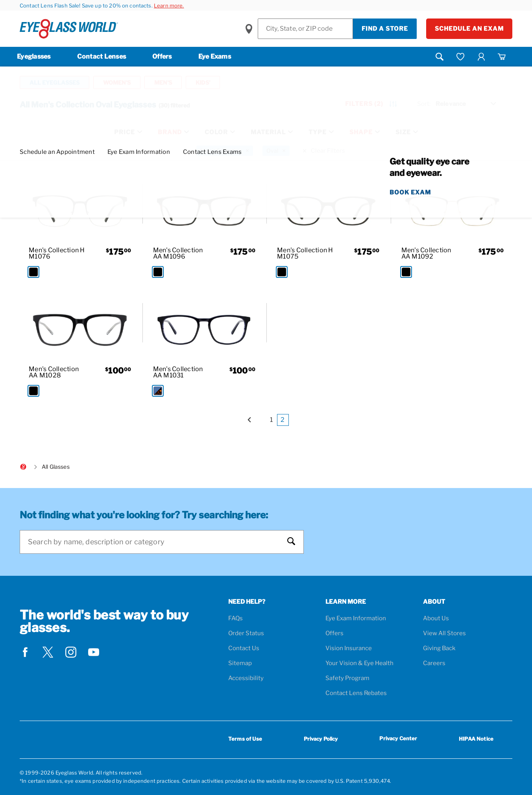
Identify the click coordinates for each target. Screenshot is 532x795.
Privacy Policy (321, 739)
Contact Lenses (102, 56)
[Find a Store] (305, 29)
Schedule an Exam (469, 29)
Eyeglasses (34, 56)
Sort (424, 104)
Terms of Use (245, 739)
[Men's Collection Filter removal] (225, 151)
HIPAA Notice (476, 739)
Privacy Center (398, 740)
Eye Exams (215, 56)
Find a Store (385, 29)
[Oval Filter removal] (276, 151)
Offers (162, 56)
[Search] (154, 542)
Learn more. (169, 6)
